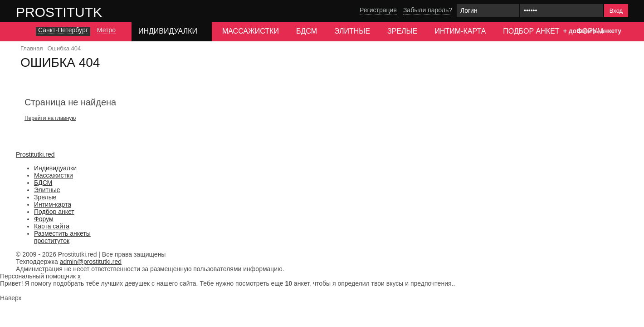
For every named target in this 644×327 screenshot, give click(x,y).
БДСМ (307, 31)
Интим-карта (460, 31)
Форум (44, 219)
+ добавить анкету (592, 31)
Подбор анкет (531, 31)
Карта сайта (52, 226)
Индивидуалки (55, 168)
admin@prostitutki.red (91, 262)
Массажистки (251, 31)
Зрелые (402, 31)
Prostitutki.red (77, 12)
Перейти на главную (50, 118)
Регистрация (378, 10)
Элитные (352, 31)
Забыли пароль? (428, 10)
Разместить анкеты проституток (62, 237)
